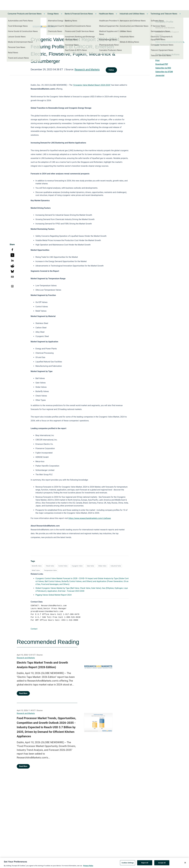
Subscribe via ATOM (164, 72)
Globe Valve (102, 566)
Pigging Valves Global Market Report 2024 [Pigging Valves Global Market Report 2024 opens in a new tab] (53, 595)
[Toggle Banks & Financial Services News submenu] (96, 14)
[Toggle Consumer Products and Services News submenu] (44, 14)
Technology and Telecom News (164, 14)
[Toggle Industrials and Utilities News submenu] (147, 14)
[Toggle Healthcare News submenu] (116, 14)
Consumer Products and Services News (25, 14)
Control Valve (63, 566)
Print (157, 60)
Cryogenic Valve (77, 566)
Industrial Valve (116, 566)
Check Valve (50, 566)
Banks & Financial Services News (79, 14)
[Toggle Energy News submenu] (62, 14)
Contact (34, 629)
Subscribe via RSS (163, 68)
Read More (23, 693)
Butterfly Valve (37, 566)
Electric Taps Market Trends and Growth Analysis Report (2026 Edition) (42, 665)
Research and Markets (87, 69)
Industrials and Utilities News (132, 14)
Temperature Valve (50, 570)
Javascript (160, 75)
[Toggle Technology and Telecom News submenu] (180, 14)
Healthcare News (106, 14)
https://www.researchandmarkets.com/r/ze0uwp (90, 518)
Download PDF (162, 64)
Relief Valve (36, 570)
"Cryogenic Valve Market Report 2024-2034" (92, 85)
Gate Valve (90, 566)
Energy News (53, 14)
